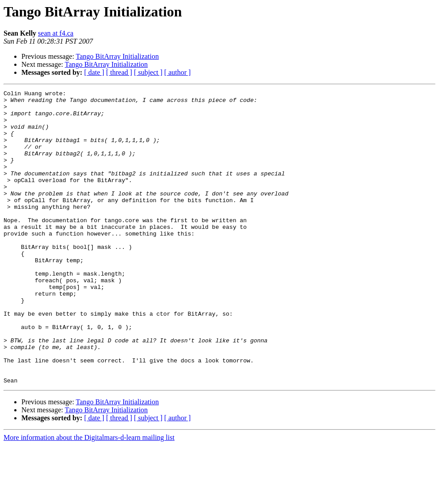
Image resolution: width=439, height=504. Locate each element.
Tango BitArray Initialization (117, 56)
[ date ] (94, 72)
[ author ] (178, 72)
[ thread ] (119, 72)
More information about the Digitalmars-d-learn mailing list (89, 496)
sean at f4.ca (56, 33)
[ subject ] (148, 72)
